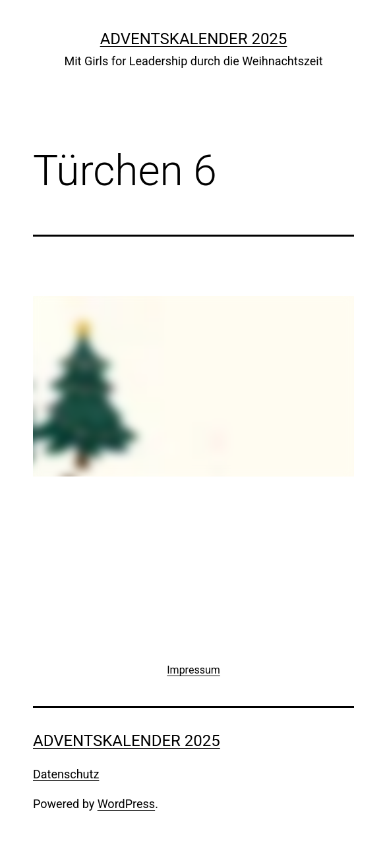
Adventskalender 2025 (194, 39)
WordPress (126, 804)
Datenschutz (66, 774)
